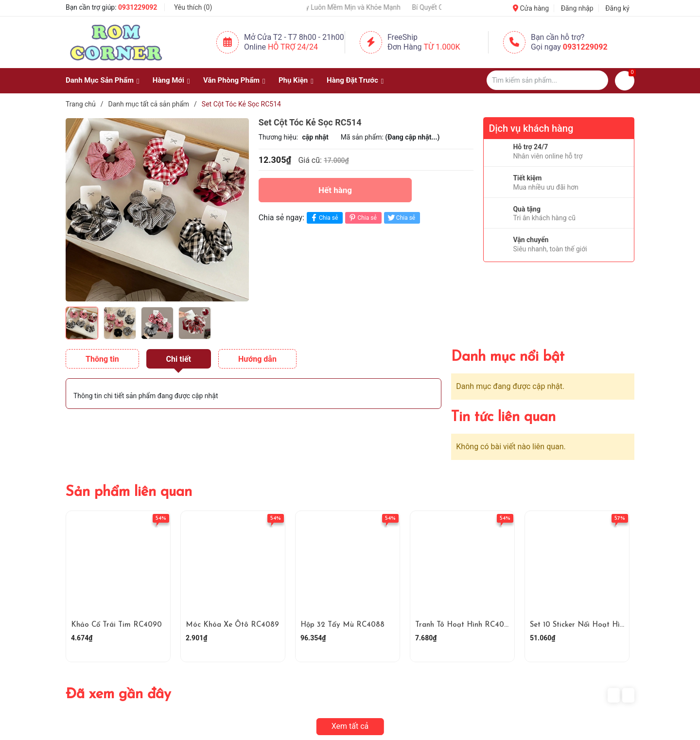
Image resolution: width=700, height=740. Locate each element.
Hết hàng (335, 190)
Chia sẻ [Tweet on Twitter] (401, 218)
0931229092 (138, 7)
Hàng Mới (168, 80)
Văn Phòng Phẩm (231, 80)
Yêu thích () (193, 7)
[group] (157, 210)
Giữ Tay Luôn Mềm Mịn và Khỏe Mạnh (353, 7)
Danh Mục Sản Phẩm (100, 80)
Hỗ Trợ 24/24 (293, 47)
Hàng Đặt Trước (352, 80)
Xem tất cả (350, 726)
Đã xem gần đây (118, 695)
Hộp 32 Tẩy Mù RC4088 (342, 625)
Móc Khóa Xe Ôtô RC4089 (232, 625)
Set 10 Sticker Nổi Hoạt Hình (579, 625)
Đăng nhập (577, 8)
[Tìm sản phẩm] (547, 80)
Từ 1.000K (442, 47)
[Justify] (596, 80)
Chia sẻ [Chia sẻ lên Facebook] (324, 218)
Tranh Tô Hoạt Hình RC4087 (464, 625)
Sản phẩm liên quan (129, 492)
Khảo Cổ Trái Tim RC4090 (116, 625)
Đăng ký (617, 8)
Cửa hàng (531, 8)
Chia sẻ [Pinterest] (362, 218)
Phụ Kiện (293, 80)
